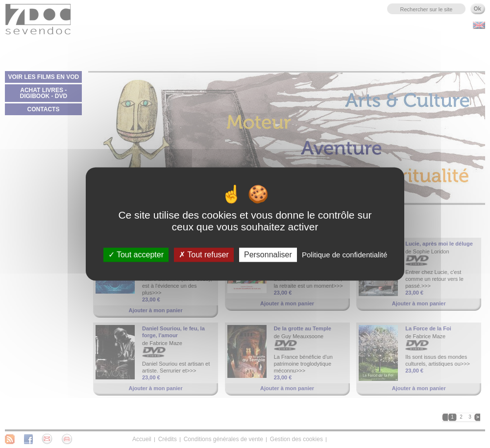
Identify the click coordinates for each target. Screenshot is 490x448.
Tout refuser (204, 255)
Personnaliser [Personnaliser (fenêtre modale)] (268, 255)
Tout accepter (136, 255)
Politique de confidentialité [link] (344, 255)
